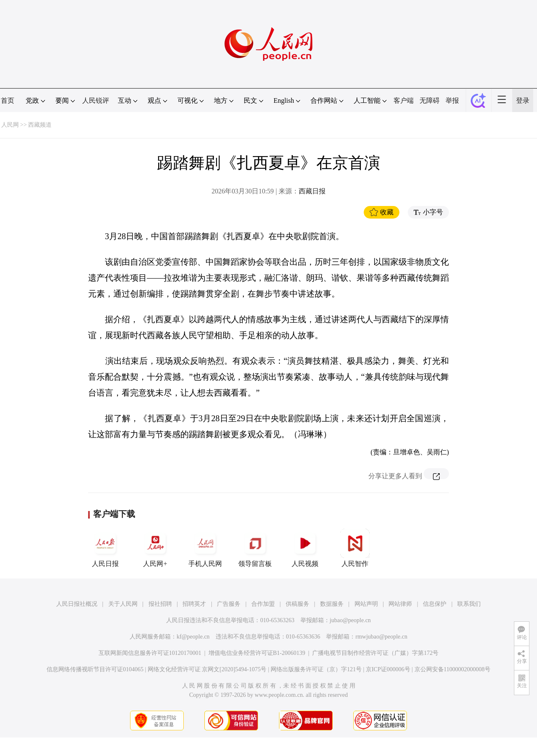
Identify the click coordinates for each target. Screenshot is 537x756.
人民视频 (305, 548)
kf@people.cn (193, 637)
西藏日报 (312, 191)
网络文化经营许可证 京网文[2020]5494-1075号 (207, 669)
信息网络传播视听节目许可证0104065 (95, 669)
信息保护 (435, 604)
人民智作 (355, 548)
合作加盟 (263, 604)
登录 (523, 100)
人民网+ (155, 548)
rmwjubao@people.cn (381, 637)
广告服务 (229, 604)
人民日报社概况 (77, 604)
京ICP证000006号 (388, 669)
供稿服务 (297, 604)
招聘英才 (194, 604)
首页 (8, 100)
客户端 (404, 100)
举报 (452, 100)
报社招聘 (160, 604)
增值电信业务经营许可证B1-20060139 (257, 653)
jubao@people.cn (350, 620)
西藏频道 (40, 125)
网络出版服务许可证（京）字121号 (316, 669)
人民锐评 (96, 100)
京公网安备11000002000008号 (452, 669)
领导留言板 (255, 548)
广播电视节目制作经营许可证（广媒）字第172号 (375, 653)
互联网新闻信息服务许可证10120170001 (150, 653)
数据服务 (332, 604)
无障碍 (430, 100)
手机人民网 (205, 548)
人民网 (10, 125)
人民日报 (105, 548)
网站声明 (366, 604)
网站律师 (400, 604)
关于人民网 (123, 604)
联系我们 (469, 604)
